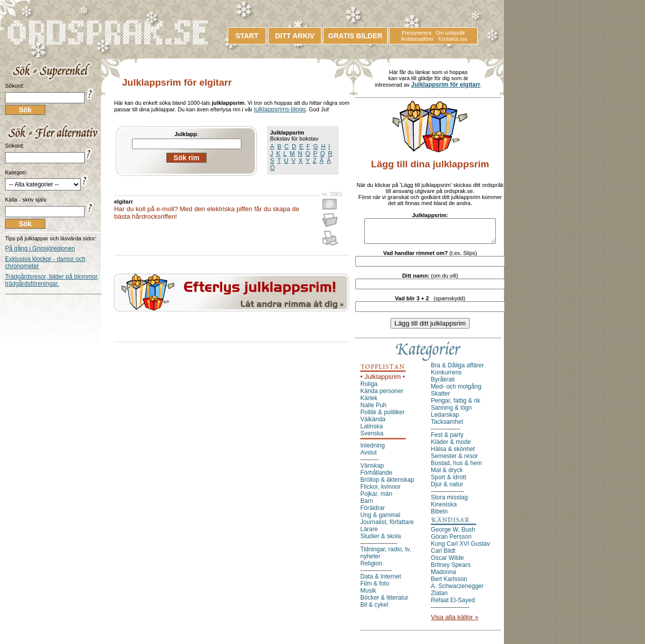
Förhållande (376, 477)
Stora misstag (449, 502)
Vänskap (372, 470)
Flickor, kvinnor (380, 491)
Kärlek (369, 403)
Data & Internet (381, 581)
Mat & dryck (447, 475)
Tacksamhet (447, 426)
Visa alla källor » (455, 622)
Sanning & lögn (451, 412)
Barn (367, 505)
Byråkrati (443, 384)
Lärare (369, 534)
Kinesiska (444, 509)
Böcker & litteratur (384, 602)
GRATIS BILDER (355, 36)
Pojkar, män (376, 498)
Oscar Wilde (447, 562)
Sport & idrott (448, 482)
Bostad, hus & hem (456, 468)
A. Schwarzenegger (457, 591)
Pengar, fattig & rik (456, 405)
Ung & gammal (380, 520)
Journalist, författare (387, 527)
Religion (371, 568)
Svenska (372, 438)
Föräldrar (373, 512)
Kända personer (382, 396)
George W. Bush (453, 534)
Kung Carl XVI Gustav (460, 548)
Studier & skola (381, 541)
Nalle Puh (373, 410)
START (247, 36)
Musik (368, 595)
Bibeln (439, 516)
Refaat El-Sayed (453, 605)
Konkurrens (446, 377)
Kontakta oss (453, 39)
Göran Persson (451, 541)
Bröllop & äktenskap (387, 484)
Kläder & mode (451, 446)
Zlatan (439, 598)
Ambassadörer (417, 39)
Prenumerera (416, 33)
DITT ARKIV (295, 36)
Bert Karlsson (449, 584)
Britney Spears (451, 569)
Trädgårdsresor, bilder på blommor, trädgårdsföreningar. (52, 280)
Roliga (369, 389)
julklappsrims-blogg (280, 109)
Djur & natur (447, 489)
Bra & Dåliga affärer (457, 370)
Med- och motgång (456, 391)
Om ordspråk (450, 33)
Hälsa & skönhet (453, 454)
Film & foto (375, 588)
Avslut (368, 457)
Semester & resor (454, 461)
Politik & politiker (382, 417)
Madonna (443, 576)
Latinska (372, 431)
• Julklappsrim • (383, 381)
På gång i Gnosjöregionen (40, 248)
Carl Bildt (443, 555)
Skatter (440, 398)
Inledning (373, 450)
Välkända (373, 424)
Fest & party (447, 439)
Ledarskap (445, 419)
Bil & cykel (374, 609)
